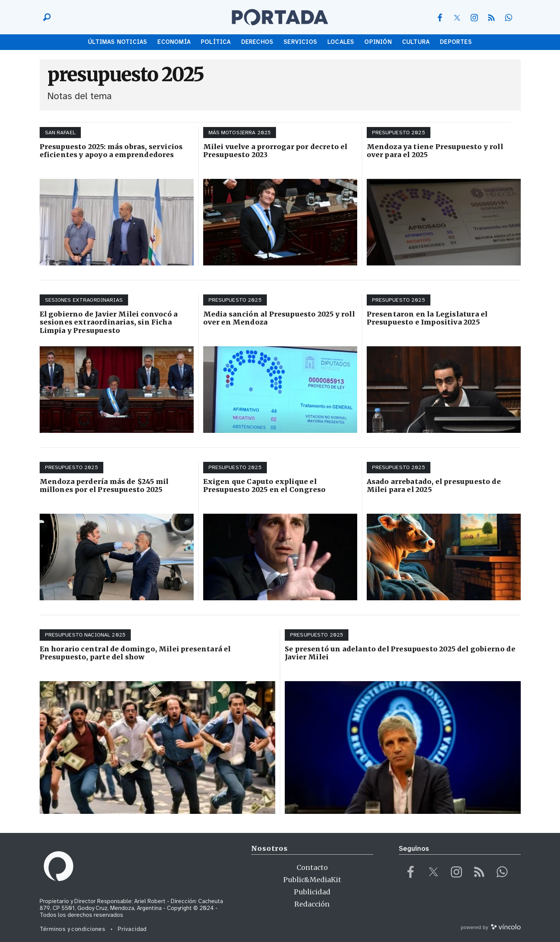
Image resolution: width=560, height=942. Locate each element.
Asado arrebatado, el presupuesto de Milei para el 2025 (434, 486)
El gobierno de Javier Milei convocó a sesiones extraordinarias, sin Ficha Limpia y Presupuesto (109, 322)
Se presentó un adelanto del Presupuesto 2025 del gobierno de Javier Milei (400, 653)
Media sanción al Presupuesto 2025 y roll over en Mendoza (279, 318)
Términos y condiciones (73, 929)
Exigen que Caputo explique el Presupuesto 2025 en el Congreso (265, 486)
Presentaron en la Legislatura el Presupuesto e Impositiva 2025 (427, 318)
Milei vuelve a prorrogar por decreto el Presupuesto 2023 (275, 151)
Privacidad (132, 929)
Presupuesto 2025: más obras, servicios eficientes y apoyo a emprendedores (111, 151)
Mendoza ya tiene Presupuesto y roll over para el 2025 (435, 151)
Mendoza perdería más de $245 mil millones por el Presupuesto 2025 (104, 486)
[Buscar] (45, 17)
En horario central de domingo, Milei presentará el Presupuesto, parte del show (135, 653)
